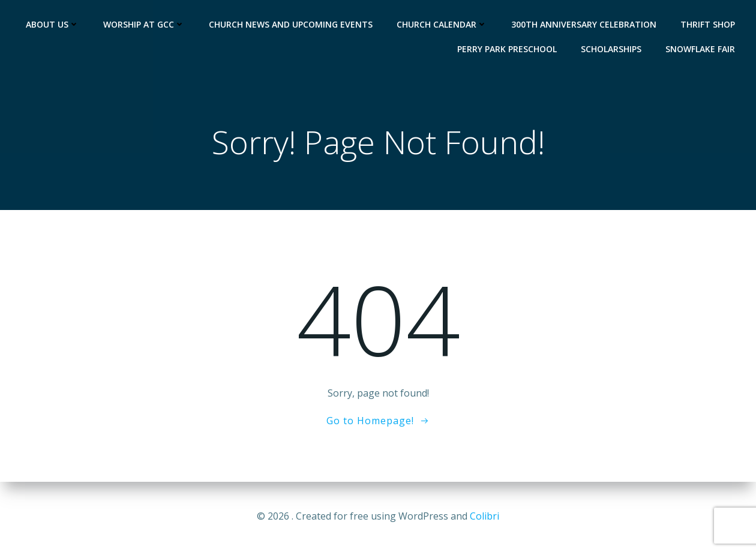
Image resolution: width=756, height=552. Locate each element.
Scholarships (611, 49)
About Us (52, 24)
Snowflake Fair (700, 49)
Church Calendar (442, 24)
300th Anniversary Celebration (584, 24)
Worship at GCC (144, 24)
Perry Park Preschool (507, 49)
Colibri (484, 516)
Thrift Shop (708, 24)
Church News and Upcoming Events (291, 24)
